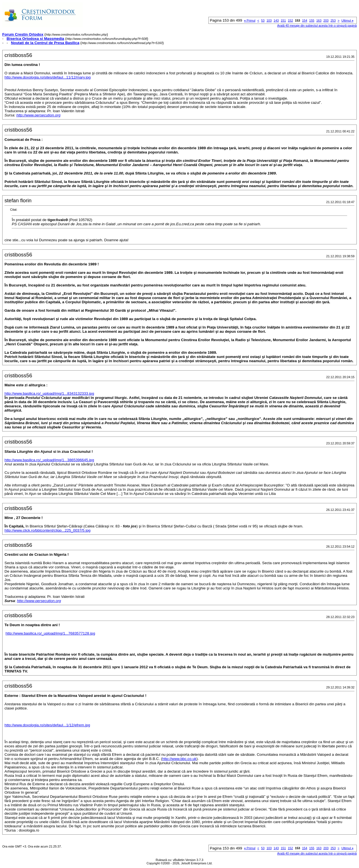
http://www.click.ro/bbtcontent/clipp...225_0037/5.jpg (48, 530)
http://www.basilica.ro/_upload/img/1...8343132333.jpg (49, 393)
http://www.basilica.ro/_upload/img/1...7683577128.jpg (50, 633)
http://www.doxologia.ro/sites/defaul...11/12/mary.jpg (48, 77)
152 (290, 20)
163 (319, 20)
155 (312, 20)
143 (276, 20)
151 (283, 20)
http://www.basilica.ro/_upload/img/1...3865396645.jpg (49, 460)
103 (269, 20)
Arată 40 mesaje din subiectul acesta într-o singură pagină (317, 26)
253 (333, 20)
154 (305, 20)
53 (263, 20)
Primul (250, 20)
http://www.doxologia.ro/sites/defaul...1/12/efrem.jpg (47, 725)
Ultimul (347, 20)
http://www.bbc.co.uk (179, 759)
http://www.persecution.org (38, 115)
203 (326, 20)
